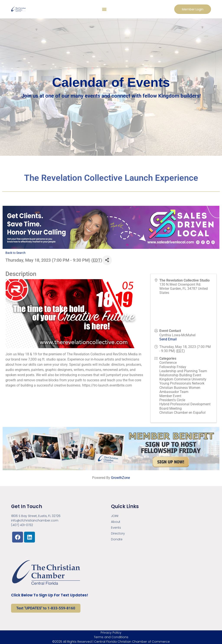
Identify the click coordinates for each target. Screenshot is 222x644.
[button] (104, 9)
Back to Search (16, 253)
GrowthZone (120, 478)
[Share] (107, 260)
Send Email (168, 339)
